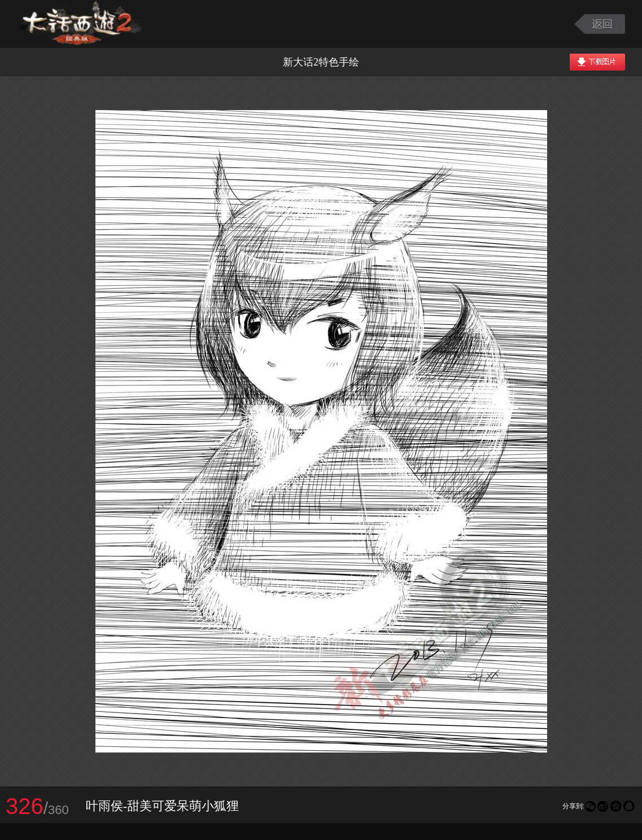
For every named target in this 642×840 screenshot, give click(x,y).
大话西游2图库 (80, 24)
